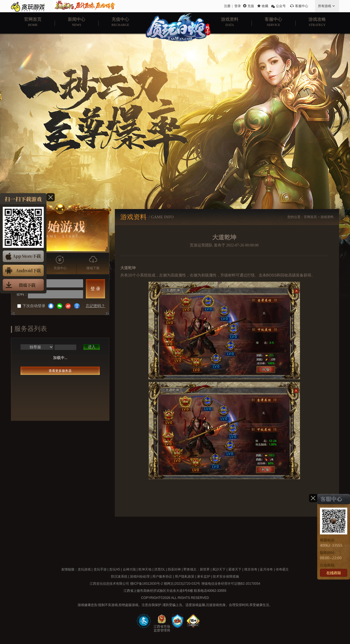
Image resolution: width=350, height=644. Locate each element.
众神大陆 (129, 569)
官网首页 (310, 217)
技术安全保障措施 (226, 577)
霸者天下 (235, 569)
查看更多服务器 (60, 371)
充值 (251, 6)
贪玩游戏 (84, 569)
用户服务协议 (162, 577)
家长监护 (204, 577)
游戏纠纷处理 (140, 577)
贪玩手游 (100, 569)
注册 (227, 6)
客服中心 (302, 6)
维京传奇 (251, 569)
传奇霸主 (282, 569)
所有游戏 (325, 6)
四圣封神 (174, 569)
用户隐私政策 (185, 577)
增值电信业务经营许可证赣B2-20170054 (231, 584)
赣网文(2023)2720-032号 (182, 584)
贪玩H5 (114, 569)
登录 (238, 6)
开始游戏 (60, 228)
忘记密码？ (95, 306)
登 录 (95, 289)
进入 (92, 347)
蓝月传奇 (266, 569)
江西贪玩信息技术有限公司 (109, 584)
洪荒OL (160, 569)
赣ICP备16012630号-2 (147, 584)
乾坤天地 (145, 569)
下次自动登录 (31, 306)
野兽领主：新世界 (197, 569)
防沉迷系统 (119, 577)
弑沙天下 (219, 569)
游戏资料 (327, 217)
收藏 (265, 6)
